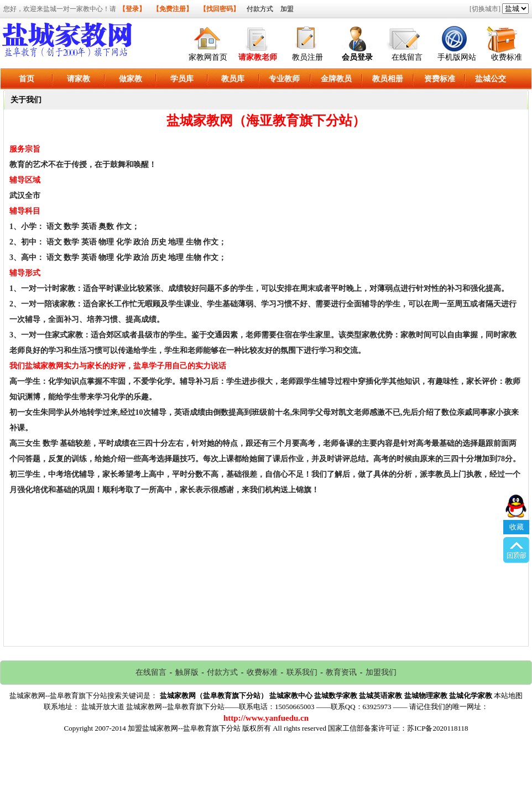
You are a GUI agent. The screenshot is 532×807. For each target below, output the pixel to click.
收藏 (517, 490)
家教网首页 (208, 57)
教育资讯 (341, 672)
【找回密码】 (220, 9)
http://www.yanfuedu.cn (266, 718)
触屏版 (187, 672)
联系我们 (302, 672)
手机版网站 (457, 57)
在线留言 (407, 57)
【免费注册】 (173, 9)
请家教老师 (258, 57)
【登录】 (132, 9)
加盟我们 (381, 672)
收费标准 (507, 57)
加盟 (287, 9)
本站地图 (508, 696)
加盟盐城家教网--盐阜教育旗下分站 (184, 728)
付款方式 (260, 9)
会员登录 (357, 57)
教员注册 (307, 57)
